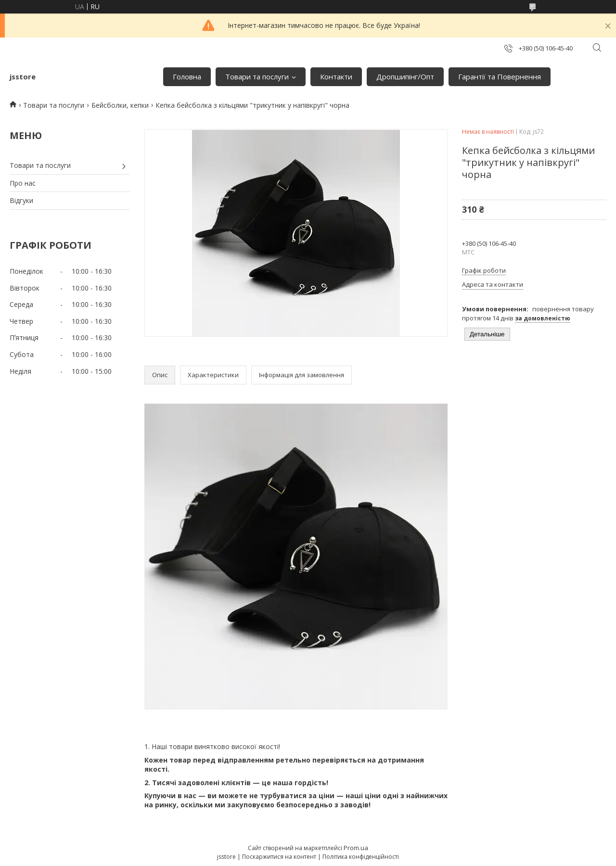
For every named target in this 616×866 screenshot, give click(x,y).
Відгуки (21, 200)
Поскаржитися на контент (279, 857)
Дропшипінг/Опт (405, 76)
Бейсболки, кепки (120, 105)
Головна (187, 76)
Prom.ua (356, 848)
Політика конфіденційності (361, 857)
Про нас (23, 183)
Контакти (336, 76)
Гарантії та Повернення (500, 76)
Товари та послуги (257, 76)
